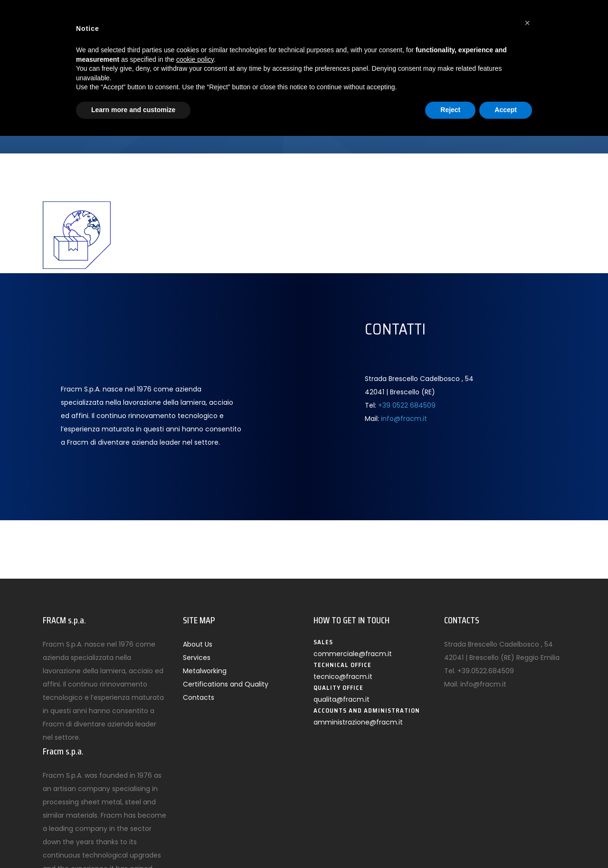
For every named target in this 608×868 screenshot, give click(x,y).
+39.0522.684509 (486, 671)
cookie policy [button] (195, 59)
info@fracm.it (404, 419)
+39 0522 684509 (407, 405)
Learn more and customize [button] (133, 110)
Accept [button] (506, 110)
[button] (527, 23)
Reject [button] (450, 110)
